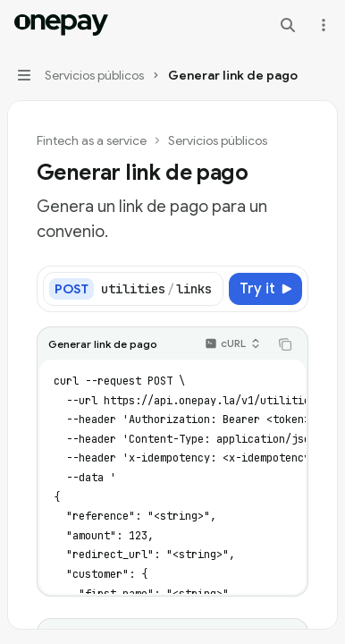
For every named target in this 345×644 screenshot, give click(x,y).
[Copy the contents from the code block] (285, 344)
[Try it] (265, 289)
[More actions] (322, 25)
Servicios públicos (218, 140)
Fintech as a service (92, 140)
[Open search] (288, 25)
